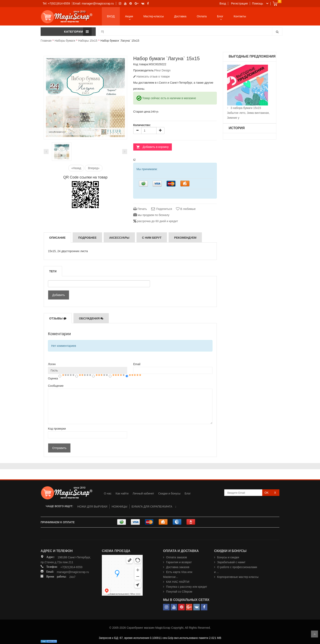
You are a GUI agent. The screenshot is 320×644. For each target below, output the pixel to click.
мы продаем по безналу (151, 215)
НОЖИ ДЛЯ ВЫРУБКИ (92, 507)
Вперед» (94, 168)
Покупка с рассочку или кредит (187, 587)
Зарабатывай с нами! (231, 562)
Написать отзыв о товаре (152, 76)
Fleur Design (162, 70)
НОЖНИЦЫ (119, 507)
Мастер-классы (154, 16)
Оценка (53, 378)
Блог (220, 16)
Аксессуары (119, 238)
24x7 (72, 577)
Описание (57, 238)
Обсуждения (91, 318)
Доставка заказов (178, 567)
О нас (108, 493)
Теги (53, 271)
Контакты (240, 16)
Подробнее (87, 238)
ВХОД (111, 16)
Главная (46, 41)
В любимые (186, 209)
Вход (223, 3)
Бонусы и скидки (228, 557)
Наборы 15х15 (88, 41)
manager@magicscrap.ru (73, 572)
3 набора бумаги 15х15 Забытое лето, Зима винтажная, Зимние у (248, 113)
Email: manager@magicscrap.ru (93, 3)
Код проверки (57, 429)
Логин (52, 364)
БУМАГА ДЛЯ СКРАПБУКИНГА (152, 507)
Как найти (122, 493)
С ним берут (152, 238)
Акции (129, 16)
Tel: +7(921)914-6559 (56, 3)
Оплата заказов (177, 557)
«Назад (76, 168)
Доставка (180, 16)
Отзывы (58, 318)
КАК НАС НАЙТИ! (178, 582)
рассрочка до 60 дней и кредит (156, 221)
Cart (275, 4)
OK (267, 493)
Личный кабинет (143, 493)
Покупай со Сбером (179, 592)
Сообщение (56, 386)
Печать (140, 209)
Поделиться (161, 209)
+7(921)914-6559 (71, 567)
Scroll (314, 634)
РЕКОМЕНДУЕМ (185, 238)
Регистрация (239, 3)
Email (137, 364)
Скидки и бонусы (169, 493)
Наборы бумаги (65, 41)
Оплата (202, 16)
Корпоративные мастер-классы (238, 577)
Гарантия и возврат (179, 562)
